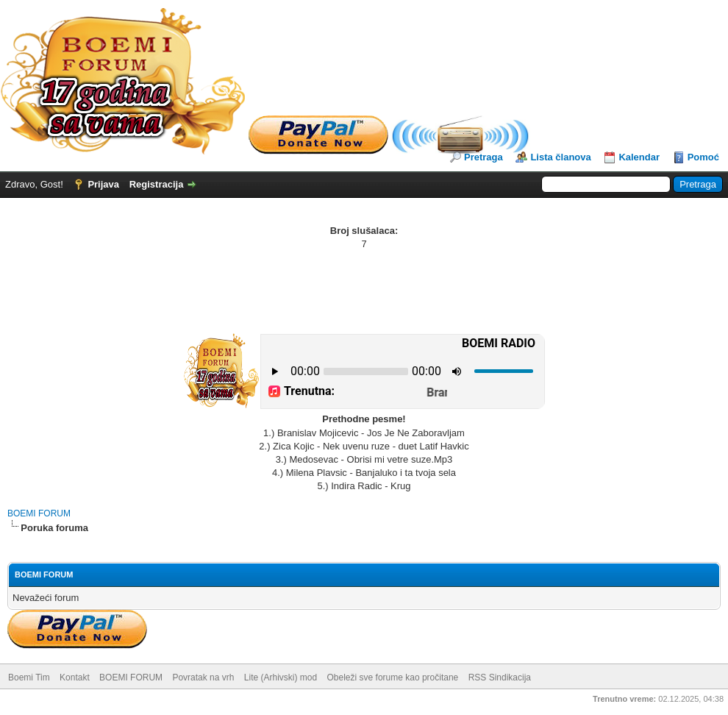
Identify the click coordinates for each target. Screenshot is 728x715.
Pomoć (703, 157)
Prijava (103, 184)
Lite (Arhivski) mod (281, 677)
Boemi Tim (29, 677)
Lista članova (560, 157)
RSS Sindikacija (500, 677)
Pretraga (483, 157)
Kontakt (75, 677)
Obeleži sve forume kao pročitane (393, 677)
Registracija (157, 184)
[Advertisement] (364, 291)
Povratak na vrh (203, 677)
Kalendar (639, 157)
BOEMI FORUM (39, 513)
